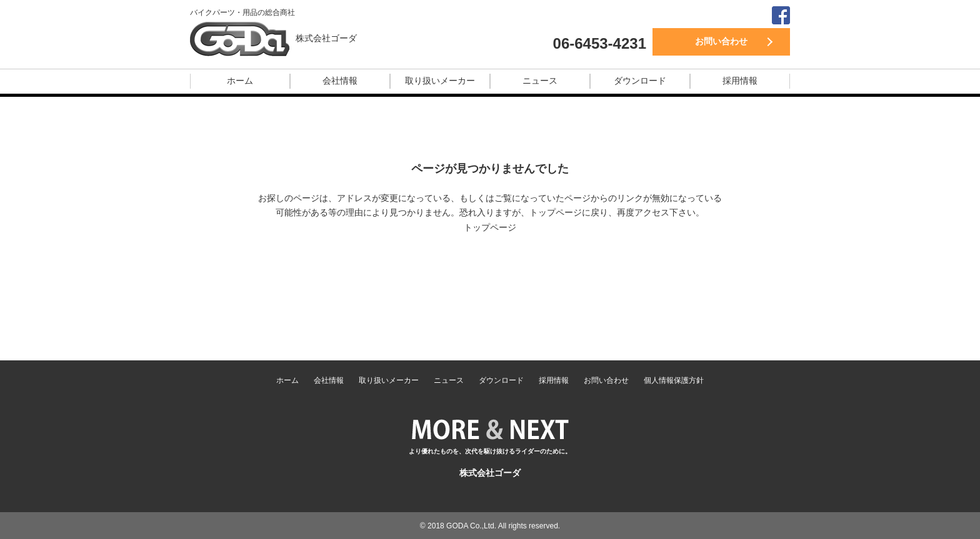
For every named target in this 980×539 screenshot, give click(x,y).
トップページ (490, 227)
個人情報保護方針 (674, 380)
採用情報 (740, 81)
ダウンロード (640, 81)
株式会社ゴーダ (326, 38)
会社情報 (340, 81)
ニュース (540, 81)
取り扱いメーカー (440, 81)
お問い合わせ (721, 41)
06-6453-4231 (600, 43)
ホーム (240, 81)
